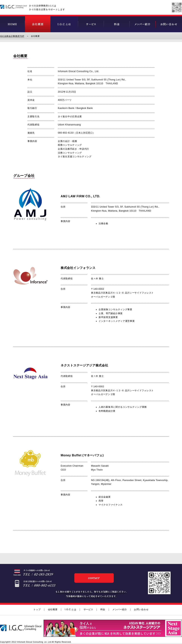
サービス (88, 609)
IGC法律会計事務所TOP (12, 36)
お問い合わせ (141, 609)
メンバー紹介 (120, 609)
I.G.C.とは (71, 609)
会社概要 (53, 609)
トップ (37, 609)
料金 (103, 609)
